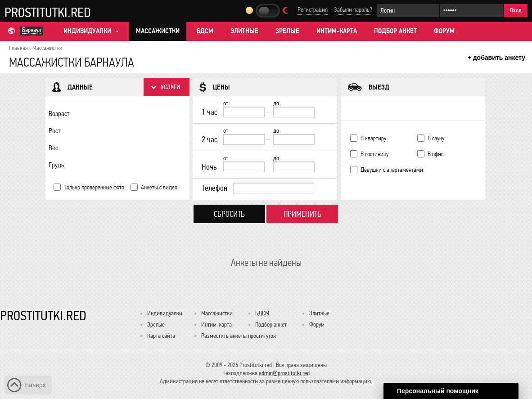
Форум (444, 31)
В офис (435, 154)
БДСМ (205, 31)
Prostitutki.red (48, 12)
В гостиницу (374, 154)
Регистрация (313, 10)
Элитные (244, 31)
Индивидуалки (165, 313)
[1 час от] (244, 112)
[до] (294, 112)
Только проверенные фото (94, 187)
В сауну (436, 138)
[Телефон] (274, 188)
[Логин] (408, 11)
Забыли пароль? (353, 10)
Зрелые (287, 31)
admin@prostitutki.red (284, 373)
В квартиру (373, 138)
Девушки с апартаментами (392, 170)
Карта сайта (161, 336)
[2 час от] (244, 139)
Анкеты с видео (159, 187)
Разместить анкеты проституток (239, 336)
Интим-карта (337, 31)
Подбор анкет (395, 31)
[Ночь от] (244, 167)
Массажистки (158, 31)
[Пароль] (471, 11)
